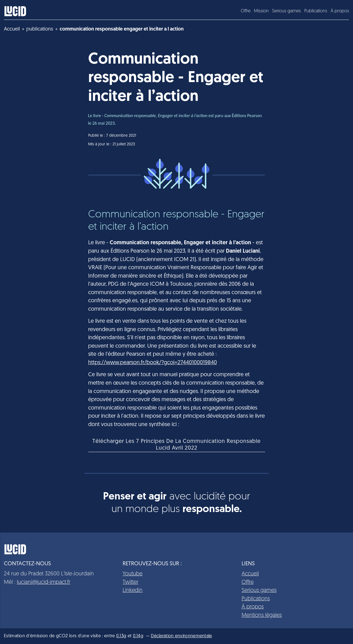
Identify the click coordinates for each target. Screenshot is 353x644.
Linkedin (133, 590)
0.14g (138, 636)
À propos (340, 11)
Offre (246, 11)
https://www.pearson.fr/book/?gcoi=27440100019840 (153, 363)
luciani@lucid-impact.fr (44, 582)
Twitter (130, 582)
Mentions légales (262, 615)
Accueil (250, 574)
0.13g (121, 636)
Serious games (287, 11)
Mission (261, 11)
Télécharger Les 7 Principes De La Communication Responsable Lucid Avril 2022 (176, 445)
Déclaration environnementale (181, 636)
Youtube (133, 574)
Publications (316, 11)
